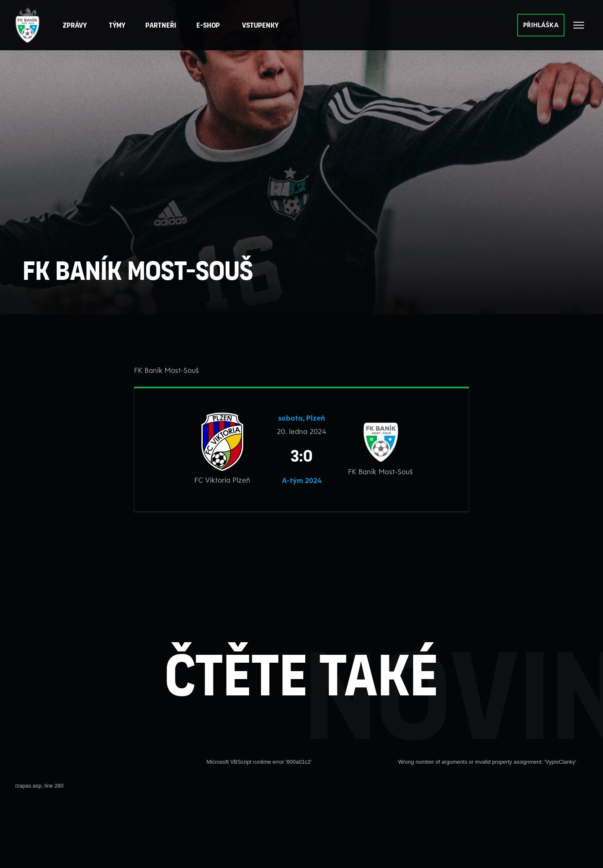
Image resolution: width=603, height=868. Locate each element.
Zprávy (77, 25)
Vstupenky (262, 25)
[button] (163, 25)
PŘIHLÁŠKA (541, 25)
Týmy (119, 25)
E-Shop (210, 25)
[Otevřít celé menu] (579, 25)
